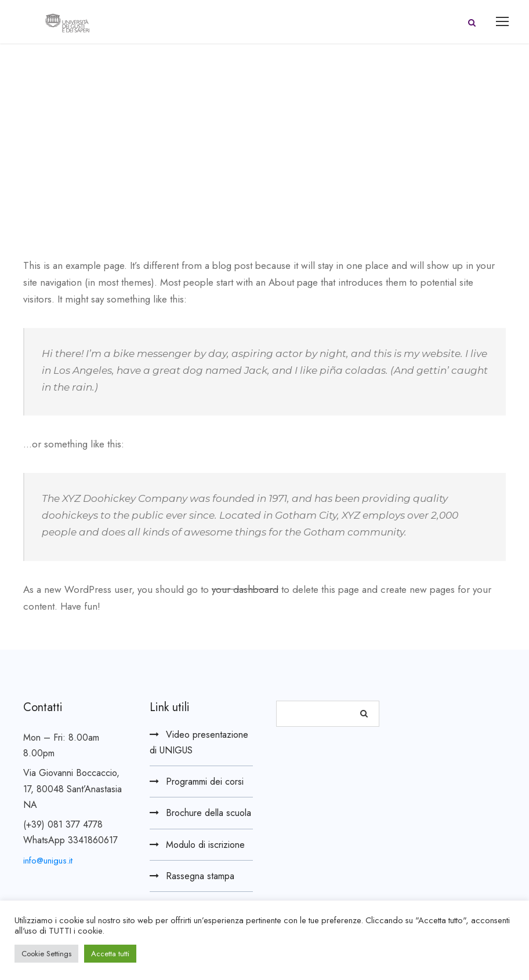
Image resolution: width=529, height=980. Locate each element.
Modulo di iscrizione (205, 845)
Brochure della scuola (209, 813)
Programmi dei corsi (205, 782)
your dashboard (245, 589)
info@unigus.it (48, 861)
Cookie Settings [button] (46, 954)
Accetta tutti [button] (110, 954)
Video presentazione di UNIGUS (199, 742)
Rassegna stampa (200, 876)
